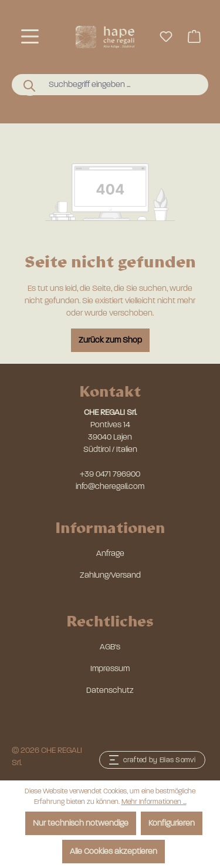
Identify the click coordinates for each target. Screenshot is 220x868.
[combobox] (121, 85)
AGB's (110, 647)
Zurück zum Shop (110, 340)
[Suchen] (30, 85)
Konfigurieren (172, 823)
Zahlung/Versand (110, 575)
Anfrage (110, 553)
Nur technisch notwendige (81, 823)
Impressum (110, 668)
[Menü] (30, 37)
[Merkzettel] (166, 37)
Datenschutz (110, 690)
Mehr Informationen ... (154, 802)
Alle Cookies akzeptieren (114, 851)
